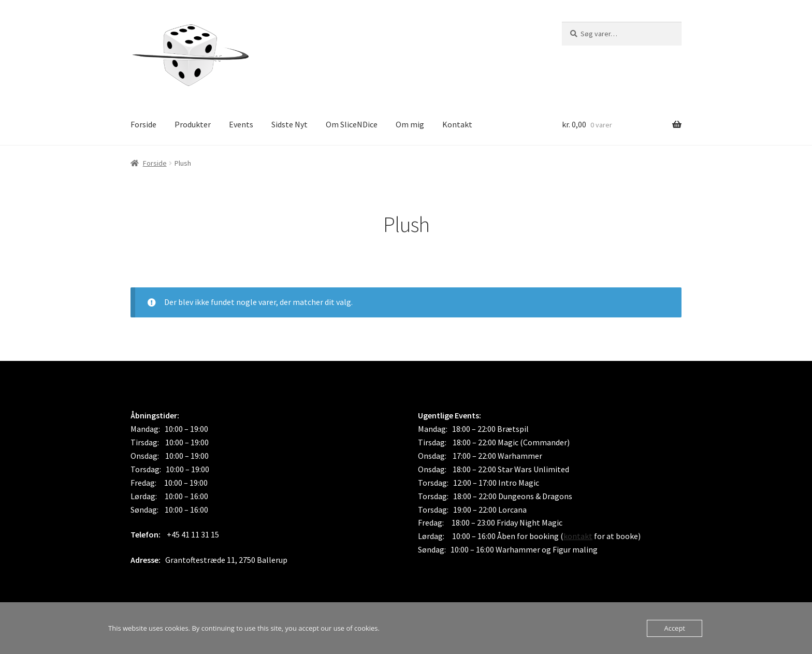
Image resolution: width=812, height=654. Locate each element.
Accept (675, 628)
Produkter (193, 124)
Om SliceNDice (352, 124)
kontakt (578, 536)
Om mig (410, 124)
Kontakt (457, 124)
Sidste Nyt (289, 124)
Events (241, 124)
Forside (143, 124)
